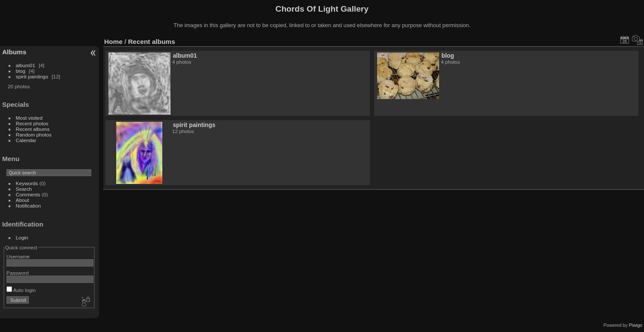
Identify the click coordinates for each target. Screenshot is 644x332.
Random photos (34, 135)
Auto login (21, 290)
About (23, 200)
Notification (28, 206)
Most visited (29, 118)
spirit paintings (32, 76)
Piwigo (636, 325)
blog (21, 71)
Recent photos (32, 123)
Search (24, 189)
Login (22, 237)
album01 (26, 65)
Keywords (27, 183)
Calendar (26, 140)
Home (113, 42)
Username (18, 256)
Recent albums (33, 129)
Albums (14, 52)
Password (18, 273)
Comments (28, 194)
